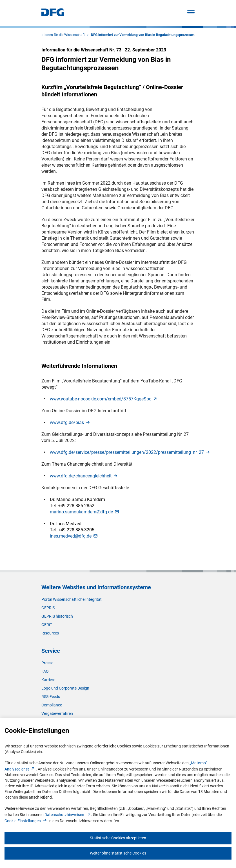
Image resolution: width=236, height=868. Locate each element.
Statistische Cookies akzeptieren (118, 838)
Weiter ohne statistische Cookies (118, 853)
